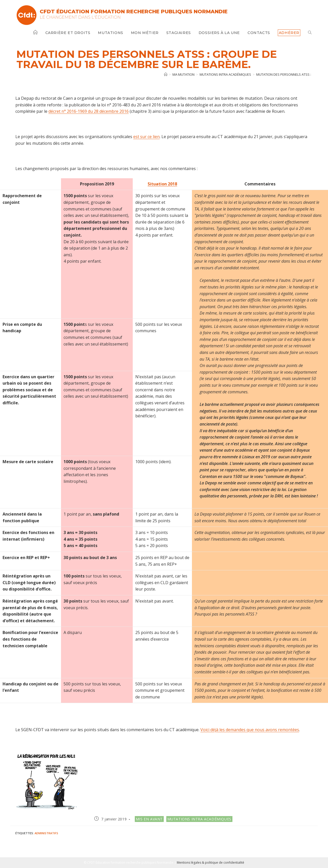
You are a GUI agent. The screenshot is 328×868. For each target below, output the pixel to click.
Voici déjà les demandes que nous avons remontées (250, 730)
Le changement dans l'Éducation (80, 17)
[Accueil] (166, 74)
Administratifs (46, 833)
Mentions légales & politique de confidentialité (211, 863)
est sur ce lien (146, 137)
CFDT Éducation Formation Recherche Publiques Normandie (134, 12)
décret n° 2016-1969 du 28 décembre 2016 (89, 111)
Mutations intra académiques (199, 819)
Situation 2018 (162, 184)
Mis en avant (149, 819)
